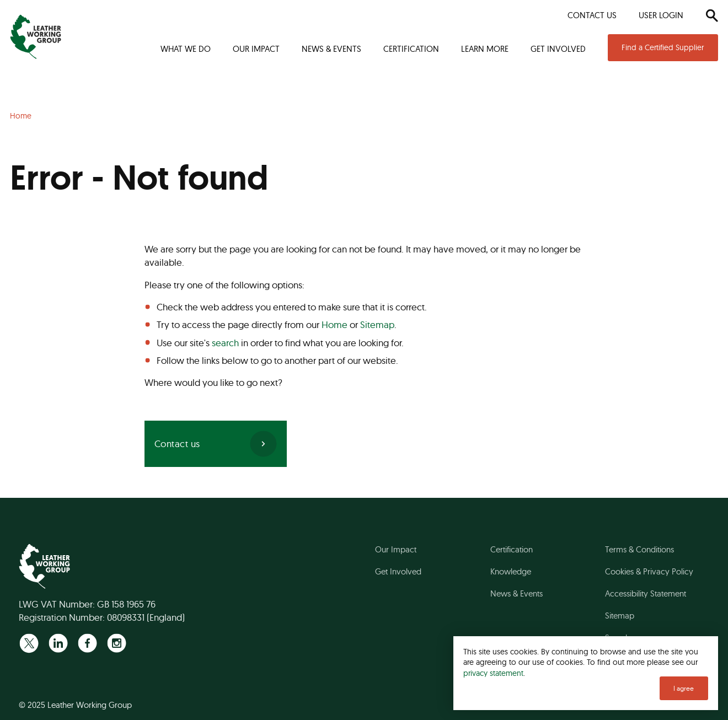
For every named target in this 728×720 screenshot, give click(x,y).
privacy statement (493, 673)
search (225, 343)
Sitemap (377, 324)
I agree (684, 688)
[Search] (712, 15)
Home (334, 324)
